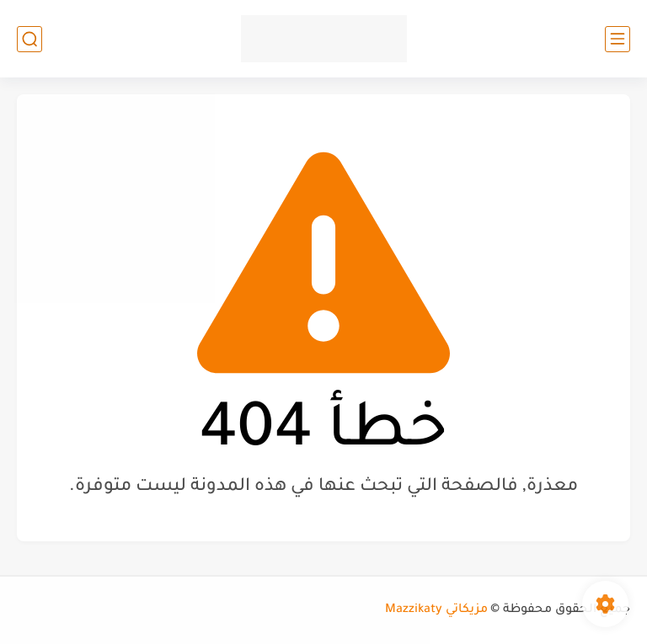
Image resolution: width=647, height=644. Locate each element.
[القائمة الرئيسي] (618, 39)
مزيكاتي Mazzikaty (436, 610)
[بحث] (29, 39)
